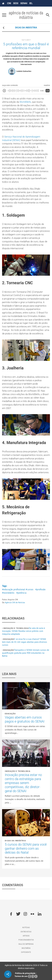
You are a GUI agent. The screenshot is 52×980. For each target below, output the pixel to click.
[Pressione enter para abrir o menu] (4, 15)
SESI (16, 3)
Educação (9, 639)
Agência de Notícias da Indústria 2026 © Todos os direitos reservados (26, 967)
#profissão (40, 589)
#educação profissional (14, 589)
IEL (31, 3)
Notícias (26, 928)
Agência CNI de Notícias (15, 602)
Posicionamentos (26, 940)
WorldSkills (25, 102)
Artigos (26, 936)
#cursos (29, 589)
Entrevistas (26, 932)
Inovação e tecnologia (16, 628)
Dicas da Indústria (15, 841)
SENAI (24, 3)
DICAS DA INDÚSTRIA (26, 28)
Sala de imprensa (26, 944)
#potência (21, 593)
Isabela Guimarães (24, 71)
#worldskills (8, 593)
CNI (9, 3)
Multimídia (26, 948)
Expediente (26, 952)
